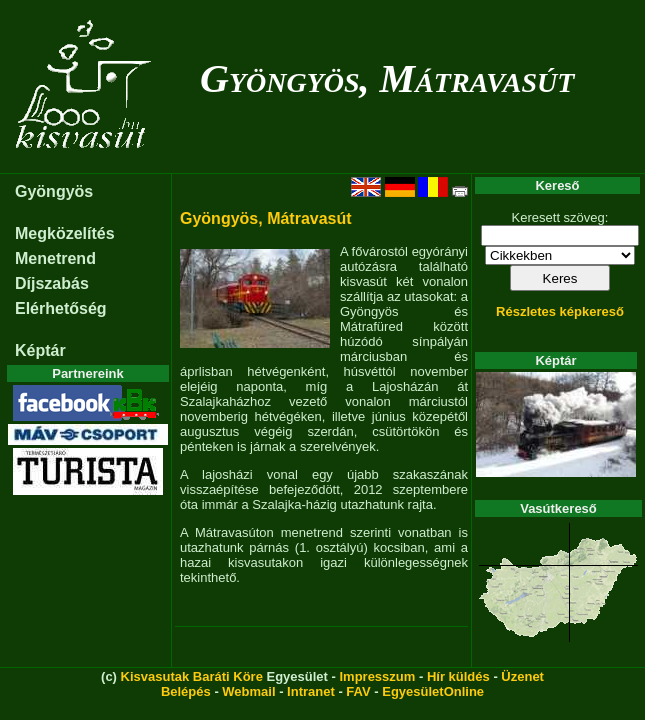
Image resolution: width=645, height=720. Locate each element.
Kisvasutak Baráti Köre (192, 676)
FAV (358, 691)
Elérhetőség (61, 308)
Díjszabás (52, 283)
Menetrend (55, 258)
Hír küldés (458, 676)
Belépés (186, 691)
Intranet (311, 691)
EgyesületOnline (433, 691)
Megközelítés (65, 233)
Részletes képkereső (560, 311)
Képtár (40, 350)
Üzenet (522, 676)
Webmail (248, 691)
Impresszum (377, 676)
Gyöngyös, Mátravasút (387, 78)
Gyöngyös (54, 191)
